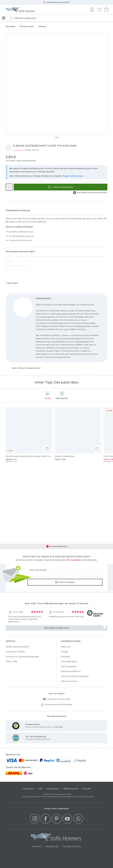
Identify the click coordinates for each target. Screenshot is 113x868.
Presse (64, 652)
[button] (9, 187)
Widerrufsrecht (71, 789)
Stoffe (48, 395)
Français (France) (72, 846)
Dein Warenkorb (106, 9)
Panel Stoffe (62, 279)
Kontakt (87, 789)
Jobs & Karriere (69, 681)
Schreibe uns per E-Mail (57, 699)
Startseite (11, 27)
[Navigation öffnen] (4, 18)
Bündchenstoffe (78, 279)
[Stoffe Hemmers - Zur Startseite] (56, 837)
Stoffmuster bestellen (17, 647)
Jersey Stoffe (48, 279)
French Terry (33, 279)
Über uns (66, 647)
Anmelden (92, 9)
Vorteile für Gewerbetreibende (22, 657)
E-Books (42, 27)
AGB (40, 789)
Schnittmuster (27, 27)
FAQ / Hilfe (11, 661)
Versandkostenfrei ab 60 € (56, 2)
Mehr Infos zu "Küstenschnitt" (26, 368)
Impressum (28, 789)
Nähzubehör (62, 395)
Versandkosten (69, 661)
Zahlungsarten (69, 666)
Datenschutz (53, 789)
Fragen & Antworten (73, 176)
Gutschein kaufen (15, 652)
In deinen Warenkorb (60, 187)
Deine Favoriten (99, 9)
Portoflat (66, 657)
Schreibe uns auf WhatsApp (56, 705)
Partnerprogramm (71, 671)
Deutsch (37, 846)
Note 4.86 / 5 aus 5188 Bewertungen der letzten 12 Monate (56, 603)
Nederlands (52, 846)
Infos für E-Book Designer (75, 676)
